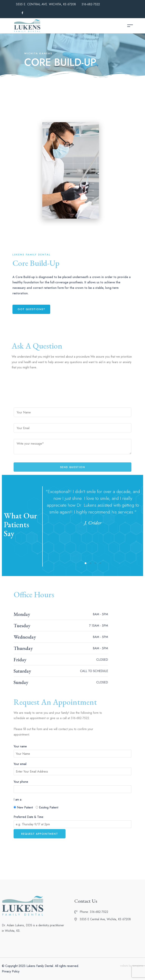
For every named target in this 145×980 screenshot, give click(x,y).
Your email (20, 764)
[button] (31, 309)
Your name (20, 746)
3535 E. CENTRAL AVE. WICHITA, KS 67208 (46, 4)
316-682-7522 (91, 4)
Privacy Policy (11, 971)
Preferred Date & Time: (29, 817)
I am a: (18, 799)
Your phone (21, 782)
